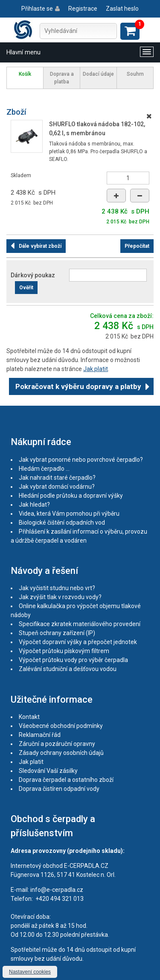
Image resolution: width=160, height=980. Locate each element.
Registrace (83, 9)
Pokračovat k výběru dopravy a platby (78, 386)
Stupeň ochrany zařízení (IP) (57, 633)
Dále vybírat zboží (40, 246)
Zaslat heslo (122, 9)
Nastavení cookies (30, 972)
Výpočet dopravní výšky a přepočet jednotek (78, 642)
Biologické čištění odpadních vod (62, 523)
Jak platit (96, 369)
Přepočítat (137, 246)
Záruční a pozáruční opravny (57, 744)
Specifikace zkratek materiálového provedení (80, 624)
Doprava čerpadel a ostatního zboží (66, 780)
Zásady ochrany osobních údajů (61, 753)
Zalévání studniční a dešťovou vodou (68, 669)
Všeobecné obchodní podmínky (61, 726)
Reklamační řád (40, 735)
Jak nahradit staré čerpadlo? (57, 478)
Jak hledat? (34, 505)
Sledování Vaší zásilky (48, 771)
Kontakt (29, 717)
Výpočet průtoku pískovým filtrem (64, 651)
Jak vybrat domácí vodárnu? (57, 487)
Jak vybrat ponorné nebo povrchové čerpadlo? (81, 460)
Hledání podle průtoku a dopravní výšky (71, 496)
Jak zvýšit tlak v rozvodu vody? (60, 597)
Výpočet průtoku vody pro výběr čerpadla (73, 660)
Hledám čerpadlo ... (44, 469)
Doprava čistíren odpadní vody (59, 789)
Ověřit (26, 288)
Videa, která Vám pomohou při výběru (69, 514)
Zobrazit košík (130, 31)
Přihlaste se (37, 9)
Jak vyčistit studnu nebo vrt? (57, 588)
